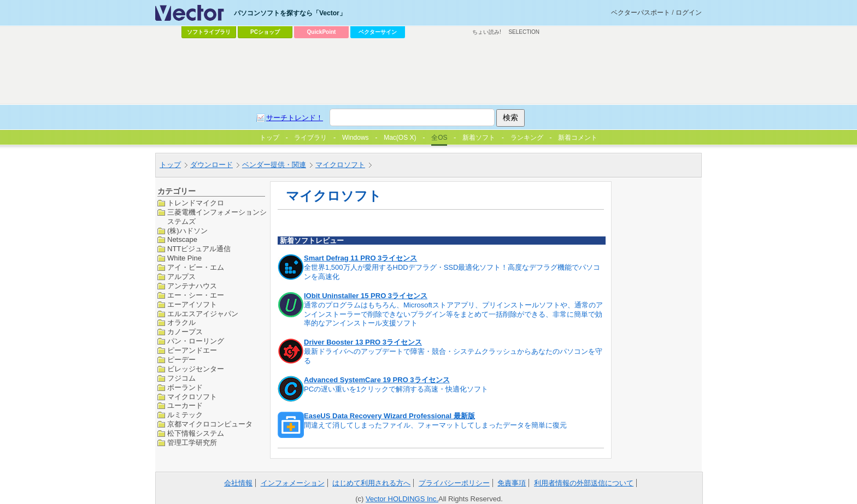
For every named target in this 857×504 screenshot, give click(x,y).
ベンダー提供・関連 (274, 165)
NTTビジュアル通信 (199, 249)
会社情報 (238, 483)
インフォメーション (293, 483)
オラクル (181, 322)
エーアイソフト (192, 304)
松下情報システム (196, 433)
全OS (439, 138)
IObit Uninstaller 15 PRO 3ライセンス (366, 296)
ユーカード (185, 405)
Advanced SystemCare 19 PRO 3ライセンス (377, 380)
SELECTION (524, 32)
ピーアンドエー (192, 350)
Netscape (182, 239)
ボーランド (185, 387)
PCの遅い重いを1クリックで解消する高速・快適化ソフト (396, 389)
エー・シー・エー (196, 295)
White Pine (184, 258)
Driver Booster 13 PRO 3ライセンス (363, 342)
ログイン (689, 13)
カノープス (185, 332)
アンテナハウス (192, 286)
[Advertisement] (428, 72)
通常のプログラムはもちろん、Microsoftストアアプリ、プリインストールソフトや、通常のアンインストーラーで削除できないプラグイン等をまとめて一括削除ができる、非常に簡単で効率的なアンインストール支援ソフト (453, 314)
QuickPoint (322, 32)
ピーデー (181, 360)
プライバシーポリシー (454, 483)
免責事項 (512, 483)
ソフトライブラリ (209, 32)
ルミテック (185, 415)
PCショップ (265, 32)
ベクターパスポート (641, 13)
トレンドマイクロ (196, 203)
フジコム (181, 378)
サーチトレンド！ (295, 118)
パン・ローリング (196, 341)
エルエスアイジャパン (203, 314)
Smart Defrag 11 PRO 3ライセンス (360, 258)
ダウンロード (212, 165)
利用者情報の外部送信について (584, 483)
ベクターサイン (378, 32)
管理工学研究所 (192, 443)
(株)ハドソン (187, 231)
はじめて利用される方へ (371, 483)
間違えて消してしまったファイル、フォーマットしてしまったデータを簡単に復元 (435, 425)
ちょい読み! (487, 32)
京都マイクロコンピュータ (210, 424)
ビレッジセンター (196, 369)
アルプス (181, 277)
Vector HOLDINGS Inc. (402, 499)
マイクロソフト (340, 165)
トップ (170, 165)
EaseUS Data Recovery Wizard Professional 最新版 (389, 416)
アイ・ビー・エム (196, 267)
